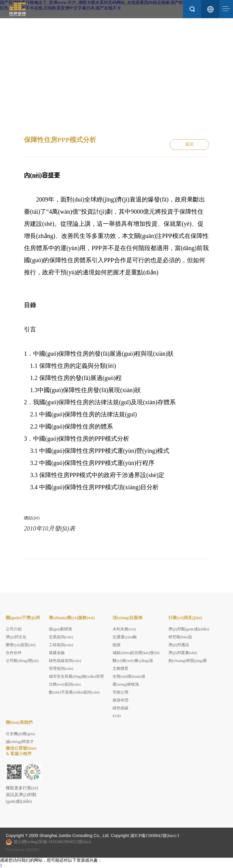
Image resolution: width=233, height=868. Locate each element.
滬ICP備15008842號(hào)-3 (155, 836)
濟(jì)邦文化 (16, 637)
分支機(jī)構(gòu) (20, 734)
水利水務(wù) (124, 629)
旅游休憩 (120, 700)
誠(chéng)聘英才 (20, 742)
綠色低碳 (120, 708)
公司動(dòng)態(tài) (22, 661)
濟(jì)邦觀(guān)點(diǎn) (189, 629)
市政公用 (120, 692)
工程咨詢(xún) (61, 645)
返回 (189, 145)
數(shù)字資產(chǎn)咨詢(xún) (74, 692)
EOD (117, 716)
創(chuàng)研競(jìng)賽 (188, 661)
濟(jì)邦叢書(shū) (183, 653)
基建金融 (57, 653)
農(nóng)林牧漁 (126, 684)
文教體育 (120, 668)
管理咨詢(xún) (61, 668)
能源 (116, 645)
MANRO (33, 850)
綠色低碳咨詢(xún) (65, 661)
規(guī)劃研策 (61, 629)
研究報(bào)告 (180, 637)
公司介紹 (14, 629)
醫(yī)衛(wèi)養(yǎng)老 (133, 661)
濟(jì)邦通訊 (179, 645)
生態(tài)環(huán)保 (129, 676)
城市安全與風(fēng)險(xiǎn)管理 (76, 676)
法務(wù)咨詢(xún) (65, 684)
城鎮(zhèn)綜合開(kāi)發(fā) (136, 653)
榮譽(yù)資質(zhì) (21, 645)
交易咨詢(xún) (61, 637)
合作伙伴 (14, 653)
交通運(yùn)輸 (125, 637)
